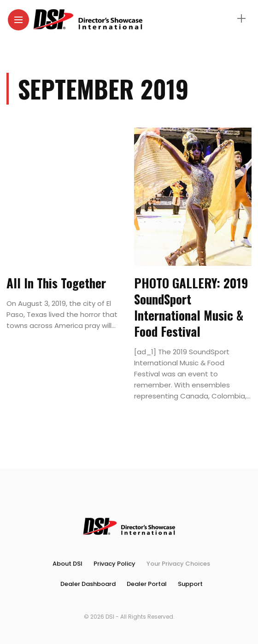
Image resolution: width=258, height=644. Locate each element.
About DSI (67, 564)
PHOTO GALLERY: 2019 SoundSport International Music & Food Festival (191, 307)
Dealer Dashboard (88, 584)
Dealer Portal (147, 584)
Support (190, 584)
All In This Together (56, 283)
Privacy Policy (114, 564)
